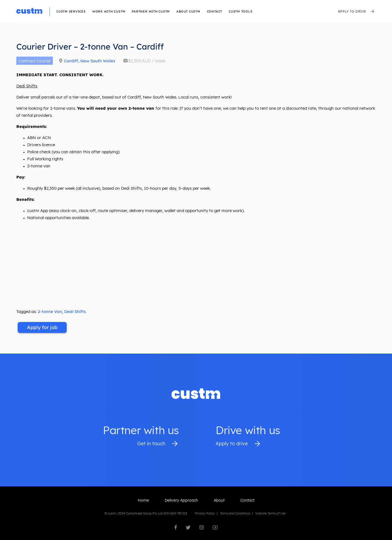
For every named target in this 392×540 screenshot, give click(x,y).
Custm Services (71, 11)
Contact (215, 11)
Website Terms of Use (270, 513)
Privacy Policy (205, 513)
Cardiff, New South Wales (90, 61)
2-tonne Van (50, 312)
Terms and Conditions (235, 513)
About (219, 500)
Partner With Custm (151, 11)
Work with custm (109, 11)
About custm (188, 11)
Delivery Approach (181, 500)
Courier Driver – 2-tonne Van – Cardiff (90, 47)
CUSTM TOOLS (241, 11)
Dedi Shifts (75, 312)
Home (143, 500)
